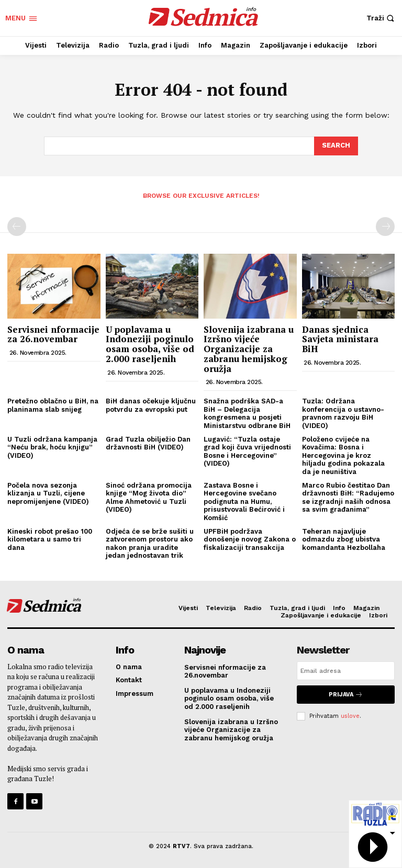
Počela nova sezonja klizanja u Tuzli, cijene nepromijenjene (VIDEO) (48, 493)
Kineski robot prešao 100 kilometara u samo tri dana (50, 539)
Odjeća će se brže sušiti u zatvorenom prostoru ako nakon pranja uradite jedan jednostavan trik (150, 544)
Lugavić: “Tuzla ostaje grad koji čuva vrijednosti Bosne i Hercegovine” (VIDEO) (247, 452)
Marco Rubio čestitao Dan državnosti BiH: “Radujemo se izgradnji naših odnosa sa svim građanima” (348, 498)
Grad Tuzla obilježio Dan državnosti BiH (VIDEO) (148, 443)
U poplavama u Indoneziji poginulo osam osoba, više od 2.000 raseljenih (150, 344)
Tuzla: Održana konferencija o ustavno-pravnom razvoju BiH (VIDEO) (343, 413)
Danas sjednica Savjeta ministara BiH (340, 339)
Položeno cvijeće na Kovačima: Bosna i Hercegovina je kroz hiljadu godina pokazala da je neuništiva (343, 455)
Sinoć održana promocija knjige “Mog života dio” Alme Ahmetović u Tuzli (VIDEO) (149, 498)
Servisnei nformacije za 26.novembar (53, 334)
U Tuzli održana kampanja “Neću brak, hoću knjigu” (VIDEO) (52, 447)
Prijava (346, 695)
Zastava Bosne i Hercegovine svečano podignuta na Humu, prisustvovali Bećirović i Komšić (244, 501)
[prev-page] (17, 227)
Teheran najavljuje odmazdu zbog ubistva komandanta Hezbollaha (344, 539)
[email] (346, 671)
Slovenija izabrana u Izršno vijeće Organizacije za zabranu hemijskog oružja (249, 349)
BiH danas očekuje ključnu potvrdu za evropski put (151, 405)
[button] (382, 18)
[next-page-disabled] (385, 227)
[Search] (336, 146)
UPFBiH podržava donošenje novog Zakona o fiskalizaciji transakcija (250, 539)
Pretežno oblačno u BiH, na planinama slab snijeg (53, 405)
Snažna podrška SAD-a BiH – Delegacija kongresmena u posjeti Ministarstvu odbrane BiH (247, 413)
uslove (350, 716)
